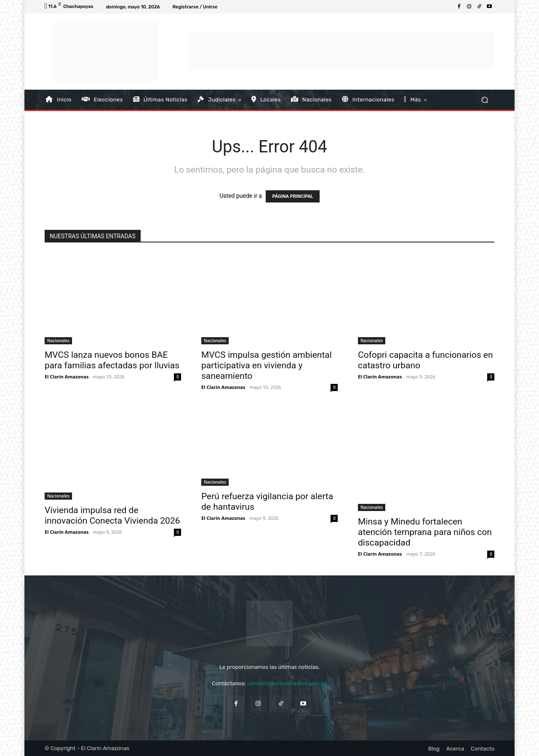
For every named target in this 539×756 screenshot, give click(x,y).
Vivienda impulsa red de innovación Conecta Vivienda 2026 (112, 515)
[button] (484, 100)
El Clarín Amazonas (67, 377)
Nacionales (58, 341)
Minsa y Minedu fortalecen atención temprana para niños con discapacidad (425, 532)
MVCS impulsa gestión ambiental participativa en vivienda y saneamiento (267, 365)
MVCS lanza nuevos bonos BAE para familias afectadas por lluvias (112, 360)
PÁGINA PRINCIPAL (292, 196)
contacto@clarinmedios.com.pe (287, 683)
